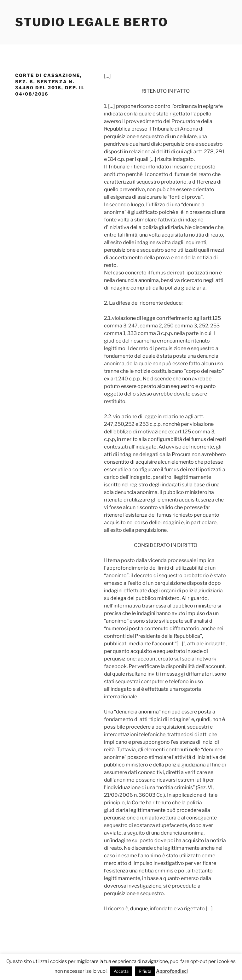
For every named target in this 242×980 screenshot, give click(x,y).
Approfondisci (172, 971)
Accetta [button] (121, 971)
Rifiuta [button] (145, 971)
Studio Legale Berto (92, 22)
